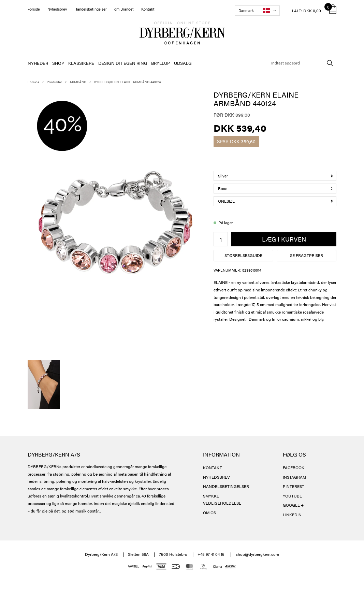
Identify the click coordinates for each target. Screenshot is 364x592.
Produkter (54, 82)
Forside (34, 9)
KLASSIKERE (81, 63)
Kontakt (148, 9)
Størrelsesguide (243, 255)
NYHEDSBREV (216, 477)
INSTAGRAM (294, 477)
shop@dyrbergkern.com (257, 554)
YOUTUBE (292, 496)
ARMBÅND (78, 82)
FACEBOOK (294, 467)
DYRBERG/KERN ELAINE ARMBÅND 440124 (127, 82)
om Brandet (124, 9)
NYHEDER (38, 63)
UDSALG (183, 63)
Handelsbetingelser (91, 9)
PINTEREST (294, 486)
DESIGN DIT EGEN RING (123, 63)
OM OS (209, 512)
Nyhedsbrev (57, 9)
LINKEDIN (292, 515)
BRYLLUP (161, 63)
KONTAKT (213, 467)
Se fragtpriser (307, 255)
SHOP (58, 63)
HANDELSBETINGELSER (226, 486)
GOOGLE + (293, 505)
